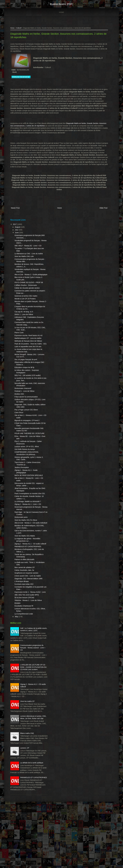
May (16, 650)
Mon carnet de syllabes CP (24, 593)
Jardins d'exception (21, 484)
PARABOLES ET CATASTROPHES (27, 572)
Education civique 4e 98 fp (24, 382)
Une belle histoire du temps (24, 466)
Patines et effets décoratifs (24, 586)
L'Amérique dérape (21, 610)
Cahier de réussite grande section (26, 295)
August (17, 227)
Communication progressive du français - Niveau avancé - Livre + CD (30, 683)
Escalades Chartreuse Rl (23, 639)
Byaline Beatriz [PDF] (61, 4)
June (16, 233)
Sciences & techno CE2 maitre (25, 303)
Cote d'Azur (18, 427)
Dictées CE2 (18, 408)
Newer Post (15, 208)
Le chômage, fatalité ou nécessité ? (27, 523)
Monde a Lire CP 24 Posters (24, 306)
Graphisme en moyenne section (26, 599)
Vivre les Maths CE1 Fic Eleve (25, 541)
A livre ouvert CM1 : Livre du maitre (27, 602)
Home (61, 12)
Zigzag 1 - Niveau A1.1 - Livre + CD (27, 525)
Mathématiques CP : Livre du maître (27, 348)
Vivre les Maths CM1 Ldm (23, 259)
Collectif (18, 28)
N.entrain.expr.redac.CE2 (23, 612)
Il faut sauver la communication (25, 411)
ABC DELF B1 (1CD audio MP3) (26, 625)
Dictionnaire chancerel (22, 403)
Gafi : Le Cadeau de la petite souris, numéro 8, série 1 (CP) (28, 664)
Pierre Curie (18, 340)
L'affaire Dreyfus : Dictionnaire (25, 292)
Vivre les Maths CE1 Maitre (24, 559)
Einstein (17, 636)
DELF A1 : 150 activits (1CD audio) (27, 390)
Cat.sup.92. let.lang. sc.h (23, 319)
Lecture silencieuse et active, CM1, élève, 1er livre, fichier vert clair (28, 763)
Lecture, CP (24, 798)
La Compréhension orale (23, 647)
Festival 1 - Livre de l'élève (24, 405)
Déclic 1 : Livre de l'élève (23, 322)
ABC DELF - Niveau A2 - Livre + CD (27, 246)
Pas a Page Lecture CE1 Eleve (25, 424)
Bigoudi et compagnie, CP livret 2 (26, 435)
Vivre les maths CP (27, 744)
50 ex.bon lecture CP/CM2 (24, 628)
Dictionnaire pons (20, 539)
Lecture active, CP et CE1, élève (26, 463)
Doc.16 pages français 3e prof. (25, 374)
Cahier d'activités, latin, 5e (24, 596)
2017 (14, 224)
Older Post (104, 208)
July (16, 230)
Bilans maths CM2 (26, 780)
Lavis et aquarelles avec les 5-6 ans (27, 361)
